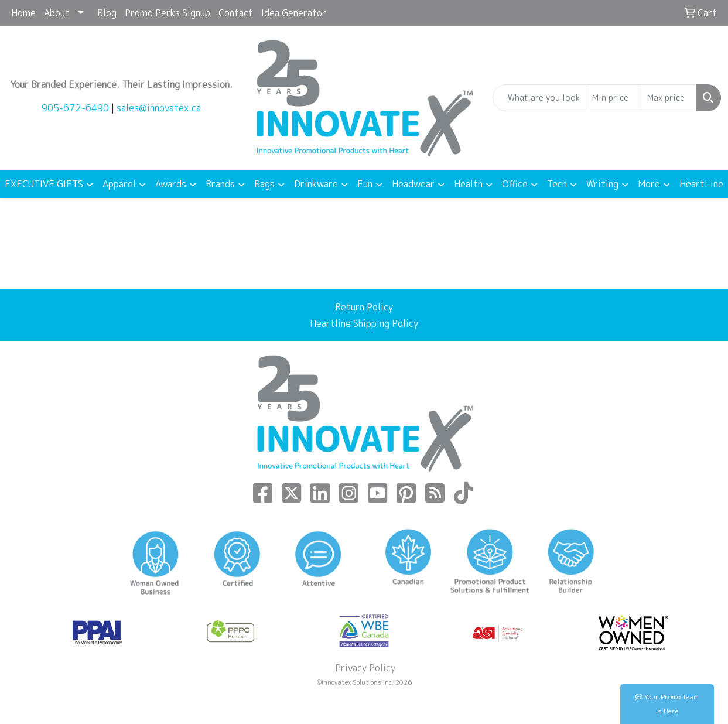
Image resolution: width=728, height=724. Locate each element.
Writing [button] (602, 184)
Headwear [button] (413, 184)
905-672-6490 (75, 108)
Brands (220, 184)
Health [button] (468, 184)
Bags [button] (264, 184)
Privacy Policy (364, 668)
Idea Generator (294, 13)
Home (23, 13)
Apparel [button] (119, 184)
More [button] (649, 184)
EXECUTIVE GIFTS (44, 184)
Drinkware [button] (316, 184)
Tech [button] (557, 184)
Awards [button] (171, 184)
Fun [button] (365, 184)
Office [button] (515, 184)
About (57, 13)
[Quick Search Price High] (669, 98)
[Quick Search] (539, 98)
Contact (236, 13)
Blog (107, 13)
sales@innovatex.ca (159, 108)
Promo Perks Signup (168, 13)
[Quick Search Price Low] (613, 98)
